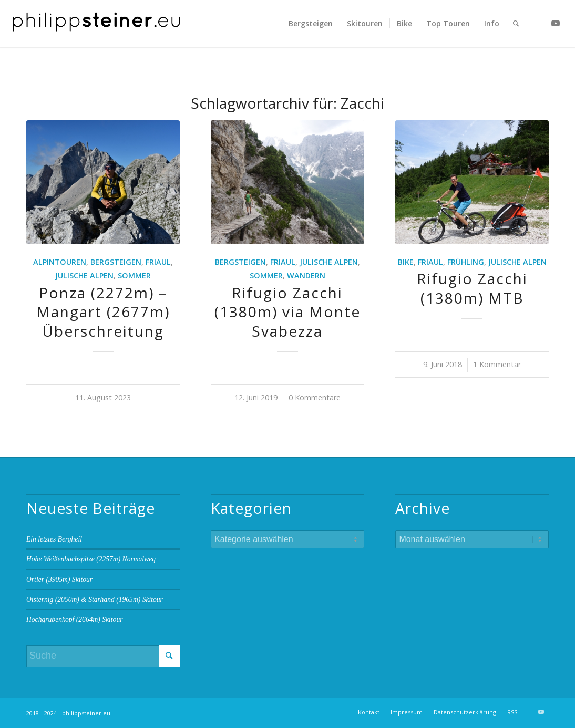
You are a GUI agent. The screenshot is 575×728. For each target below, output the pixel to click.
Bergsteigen (116, 262)
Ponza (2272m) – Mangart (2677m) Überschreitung (103, 312)
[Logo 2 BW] (96, 24)
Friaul (158, 262)
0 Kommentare (315, 397)
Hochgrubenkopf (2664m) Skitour (74, 620)
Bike (406, 262)
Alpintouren (60, 262)
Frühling (466, 262)
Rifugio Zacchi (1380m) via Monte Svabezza (287, 312)
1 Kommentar (497, 364)
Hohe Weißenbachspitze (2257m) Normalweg (91, 559)
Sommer (134, 275)
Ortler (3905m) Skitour (59, 580)
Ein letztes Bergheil (54, 539)
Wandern (306, 275)
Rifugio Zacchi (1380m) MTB (472, 288)
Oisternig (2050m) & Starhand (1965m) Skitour (95, 600)
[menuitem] (311, 24)
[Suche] (516, 24)
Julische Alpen (84, 275)
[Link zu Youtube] (556, 23)
